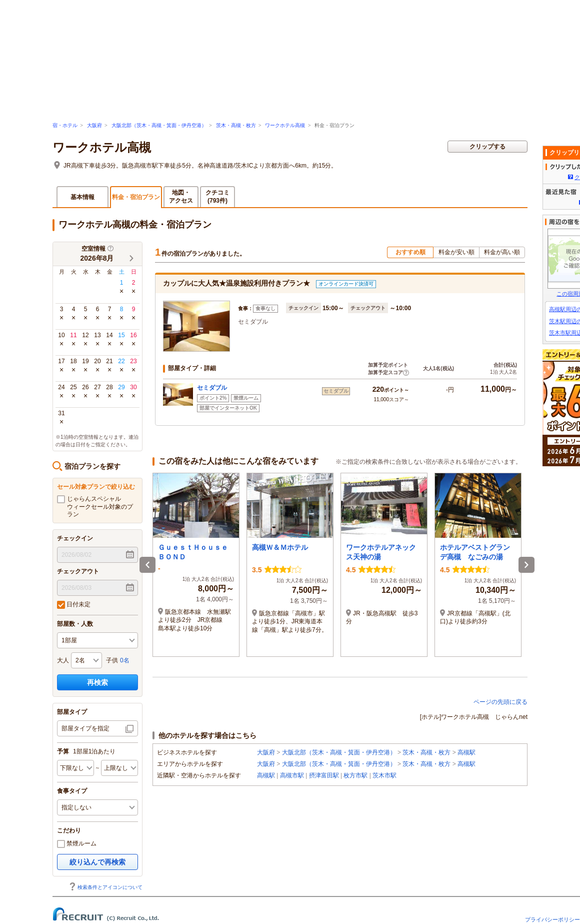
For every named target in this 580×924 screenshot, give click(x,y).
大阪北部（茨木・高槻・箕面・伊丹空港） (159, 125)
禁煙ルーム (77, 844)
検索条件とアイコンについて (105, 887)
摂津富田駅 (324, 775)
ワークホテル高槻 (285, 125)
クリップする (487, 147)
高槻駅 (466, 752)
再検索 (97, 682)
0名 (125, 660)
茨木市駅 (384, 775)
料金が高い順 (502, 252)
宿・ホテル (65, 125)
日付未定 (74, 605)
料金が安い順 (456, 252)
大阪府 (94, 125)
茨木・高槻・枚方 (236, 125)
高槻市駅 (292, 775)
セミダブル (212, 388)
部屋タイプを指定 (85, 728)
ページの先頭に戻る (500, 702)
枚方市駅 (355, 775)
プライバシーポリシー (552, 919)
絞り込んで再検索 (97, 862)
